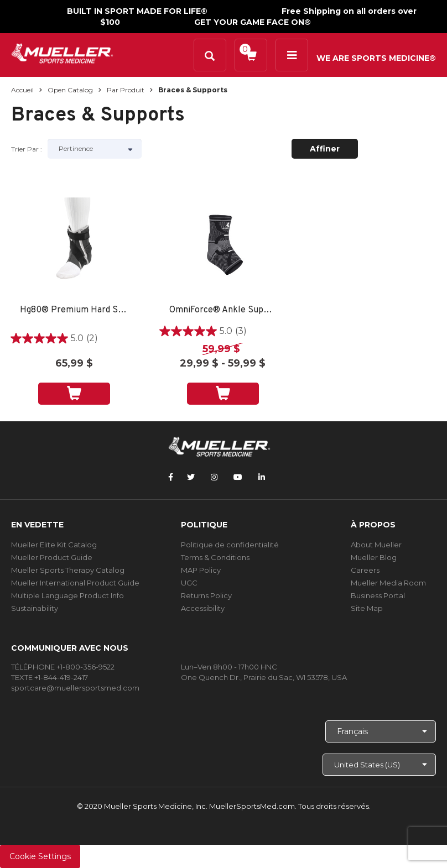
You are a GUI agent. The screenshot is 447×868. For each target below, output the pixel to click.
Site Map (367, 608)
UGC (189, 583)
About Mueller (376, 545)
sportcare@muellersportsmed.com (75, 688)
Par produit (126, 90)
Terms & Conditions (215, 557)
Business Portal (378, 595)
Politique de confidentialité (230, 545)
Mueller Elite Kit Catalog (54, 545)
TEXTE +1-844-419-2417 (50, 677)
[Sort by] (95, 149)
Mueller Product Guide (52, 557)
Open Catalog (70, 90)
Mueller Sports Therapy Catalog (68, 570)
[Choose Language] (381, 731)
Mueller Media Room (388, 583)
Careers (365, 570)
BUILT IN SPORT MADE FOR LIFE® (137, 11)
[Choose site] (379, 765)
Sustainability (35, 608)
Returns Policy (206, 595)
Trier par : (27, 149)
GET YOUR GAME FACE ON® (253, 22)
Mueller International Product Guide (75, 583)
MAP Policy (201, 570)
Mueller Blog (374, 557)
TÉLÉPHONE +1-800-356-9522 (63, 667)
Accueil (22, 90)
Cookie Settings (40, 856)
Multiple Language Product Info (67, 595)
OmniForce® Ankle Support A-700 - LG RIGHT (223, 310)
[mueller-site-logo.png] (62, 52)
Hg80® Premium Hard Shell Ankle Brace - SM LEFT (74, 310)
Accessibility (203, 608)
